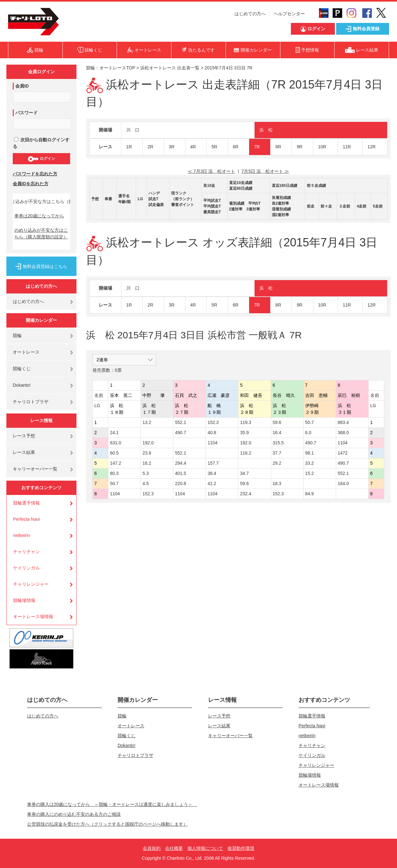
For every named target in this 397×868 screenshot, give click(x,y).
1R (129, 147)
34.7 (244, 473)
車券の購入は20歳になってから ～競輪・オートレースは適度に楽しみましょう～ (112, 804)
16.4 (277, 433)
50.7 (310, 422)
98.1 (310, 453)
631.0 (115, 443)
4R (193, 147)
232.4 (245, 494)
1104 (212, 443)
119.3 (245, 422)
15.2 (310, 473)
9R (300, 147)
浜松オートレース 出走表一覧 (170, 68)
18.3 (277, 483)
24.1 (114, 433)
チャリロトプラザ (31, 402)
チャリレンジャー (31, 584)
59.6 (277, 422)
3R (172, 147)
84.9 (310, 494)
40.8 (212, 433)
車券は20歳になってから (39, 216)
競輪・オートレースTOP (111, 68)
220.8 (180, 483)
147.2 (115, 463)
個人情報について (205, 848)
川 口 (133, 130)
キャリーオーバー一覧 (35, 469)
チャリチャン (26, 552)
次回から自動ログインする (41, 143)
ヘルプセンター (289, 14)
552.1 (180, 422)
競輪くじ (22, 369)
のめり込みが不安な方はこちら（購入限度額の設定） (41, 233)
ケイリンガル (26, 568)
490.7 (180, 433)
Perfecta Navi (26, 519)
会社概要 (174, 848)
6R (236, 147)
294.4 (180, 463)
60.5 (114, 453)
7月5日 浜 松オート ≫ (265, 171)
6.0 (308, 433)
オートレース (26, 352)
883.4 (343, 422)
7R (257, 147)
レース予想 (24, 436)
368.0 (343, 433)
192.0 (148, 443)
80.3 (114, 473)
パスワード (26, 113)
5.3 (145, 473)
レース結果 (24, 452)
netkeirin (22, 535)
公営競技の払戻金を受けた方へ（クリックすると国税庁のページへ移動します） (107, 824)
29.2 (277, 463)
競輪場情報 (24, 600)
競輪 (17, 335)
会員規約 (152, 848)
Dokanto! (22, 385)
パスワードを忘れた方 (35, 174)
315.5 (278, 443)
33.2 (310, 463)
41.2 (212, 483)
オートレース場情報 (33, 617)
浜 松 (266, 130)
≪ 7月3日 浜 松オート (211, 171)
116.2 (245, 453)
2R (150, 147)
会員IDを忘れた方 (31, 184)
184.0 (343, 483)
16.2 (147, 463)
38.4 (212, 473)
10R (322, 147)
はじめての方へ (250, 14)
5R (214, 147)
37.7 (277, 453)
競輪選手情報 (26, 503)
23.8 (147, 453)
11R (347, 147)
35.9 (244, 433)
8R (278, 147)
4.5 (145, 483)
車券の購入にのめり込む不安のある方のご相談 (74, 814)
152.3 (213, 422)
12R (372, 147)
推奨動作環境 (241, 848)
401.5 (180, 473)
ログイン (41, 159)
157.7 (213, 463)
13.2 (147, 422)
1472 (343, 453)
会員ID (22, 86)
